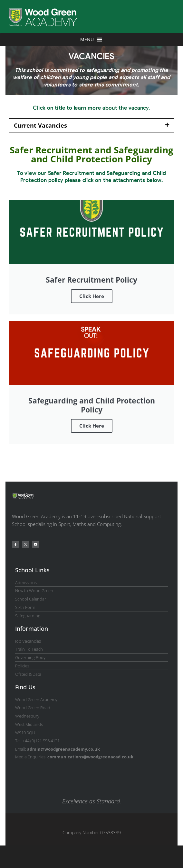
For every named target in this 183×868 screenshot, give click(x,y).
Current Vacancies (40, 125)
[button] (91, 125)
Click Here (92, 296)
